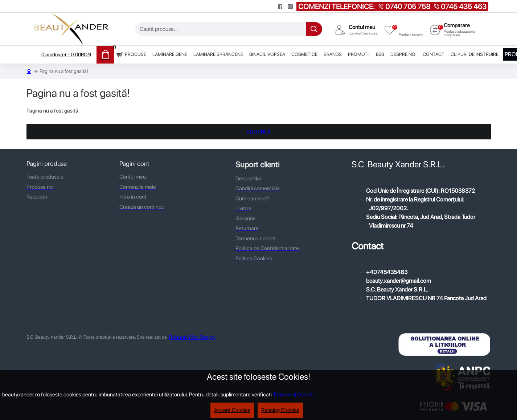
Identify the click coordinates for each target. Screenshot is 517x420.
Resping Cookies (280, 410)
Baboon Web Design (192, 337)
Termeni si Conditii (294, 395)
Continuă (258, 132)
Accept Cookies (232, 410)
